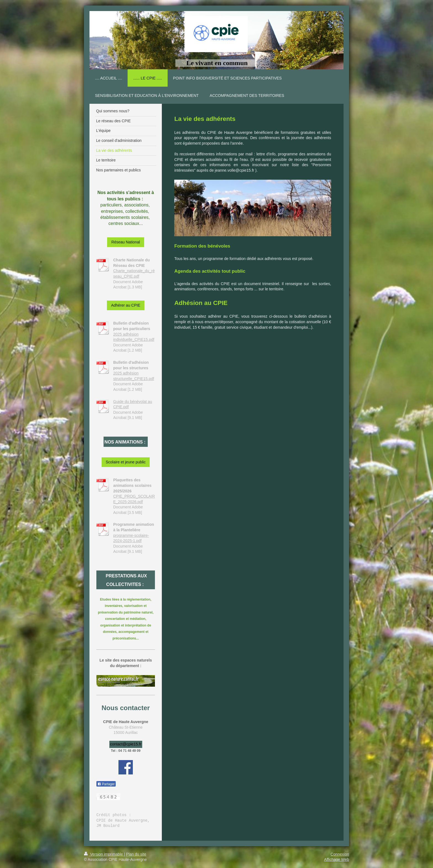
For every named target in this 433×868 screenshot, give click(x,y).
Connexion (340, 854)
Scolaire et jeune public (126, 462)
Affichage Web (336, 859)
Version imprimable (104, 854)
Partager (106, 784)
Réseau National (126, 242)
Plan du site (136, 854)
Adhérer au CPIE (126, 305)
